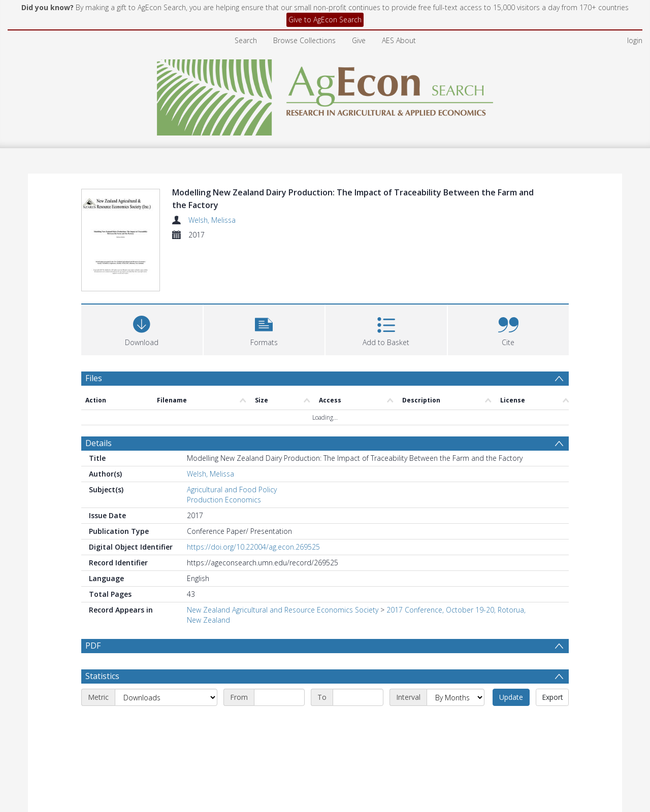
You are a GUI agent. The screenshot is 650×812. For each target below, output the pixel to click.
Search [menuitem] (246, 40)
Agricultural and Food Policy (232, 489)
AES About (399, 40)
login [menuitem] (635, 40)
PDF (93, 646)
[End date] (358, 722)
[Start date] (279, 722)
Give (359, 40)
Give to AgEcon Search (325, 20)
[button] (264, 329)
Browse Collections (304, 40)
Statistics (102, 700)
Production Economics (224, 500)
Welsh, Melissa (212, 220)
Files (94, 378)
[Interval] (456, 722)
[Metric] (166, 722)
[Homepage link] (325, 95)
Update (511, 721)
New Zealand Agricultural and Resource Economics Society (283, 610)
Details (99, 443)
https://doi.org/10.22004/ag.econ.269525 (253, 547)
